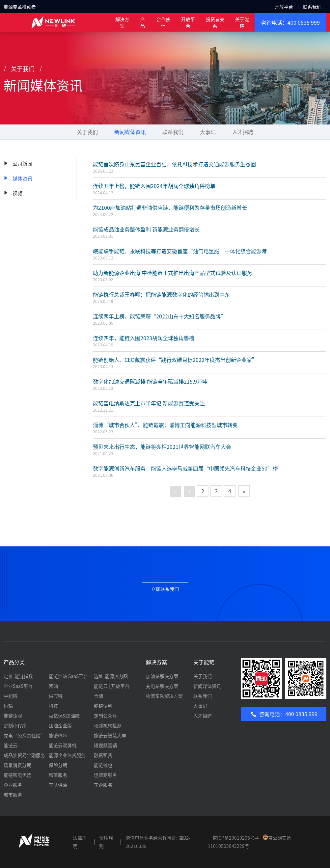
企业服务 (13, 785)
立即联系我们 (165, 589)
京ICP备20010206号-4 (236, 838)
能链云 (11, 745)
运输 (8, 706)
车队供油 (58, 785)
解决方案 (122, 22)
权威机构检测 (108, 725)
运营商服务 (105, 775)
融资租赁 (103, 755)
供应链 (56, 696)
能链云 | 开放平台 (112, 686)
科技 (53, 706)
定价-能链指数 (18, 676)
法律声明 (80, 842)
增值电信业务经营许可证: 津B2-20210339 (158, 842)
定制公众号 (105, 716)
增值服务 (58, 775)
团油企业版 (60, 725)
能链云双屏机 (63, 745)
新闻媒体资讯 (130, 132)
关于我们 (87, 132)
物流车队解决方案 (164, 696)
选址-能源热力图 (111, 676)
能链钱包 (103, 765)
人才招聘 (243, 132)
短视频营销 (105, 745)
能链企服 (13, 716)
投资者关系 (215, 22)
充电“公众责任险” (24, 735)
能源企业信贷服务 (67, 755)
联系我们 (312, 7)
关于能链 (242, 22)
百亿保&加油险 (64, 716)
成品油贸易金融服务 (24, 755)
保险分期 (58, 765)
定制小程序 (15, 725)
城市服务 (13, 795)
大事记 (208, 132)
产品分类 (14, 662)
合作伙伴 (163, 22)
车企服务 (103, 785)
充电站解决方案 (162, 686)
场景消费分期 (17, 765)
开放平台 (284, 7)
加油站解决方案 (162, 676)
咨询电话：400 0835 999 (290, 22)
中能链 (11, 696)
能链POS (58, 735)
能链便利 (103, 706)
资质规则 (106, 842)
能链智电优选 (17, 775)
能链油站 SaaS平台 (68, 676)
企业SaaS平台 (18, 686)
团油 (53, 686)
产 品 (143, 22)
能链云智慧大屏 (110, 735)
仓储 (98, 696)
